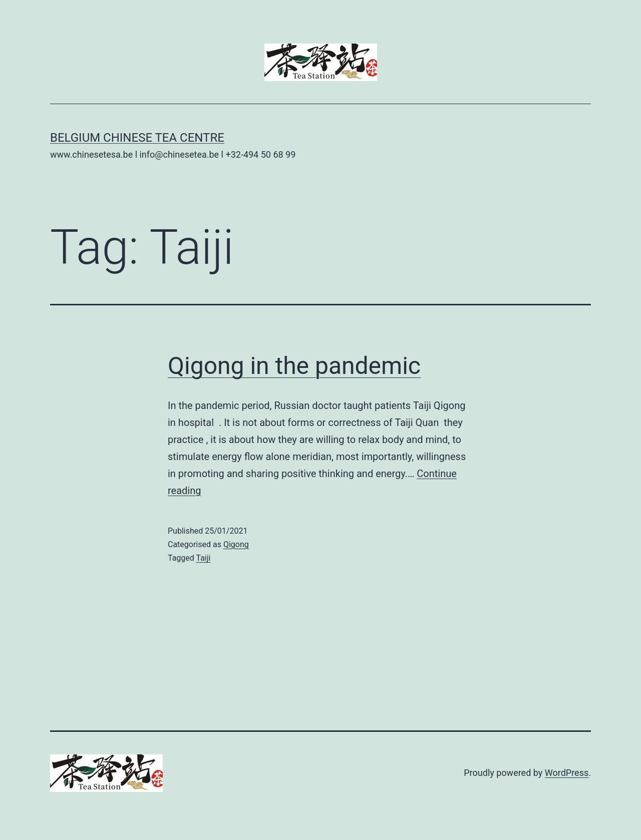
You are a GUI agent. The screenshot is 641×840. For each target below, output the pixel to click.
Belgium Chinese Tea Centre (137, 138)
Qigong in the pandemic (294, 366)
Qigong (236, 544)
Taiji (204, 558)
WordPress (567, 773)
